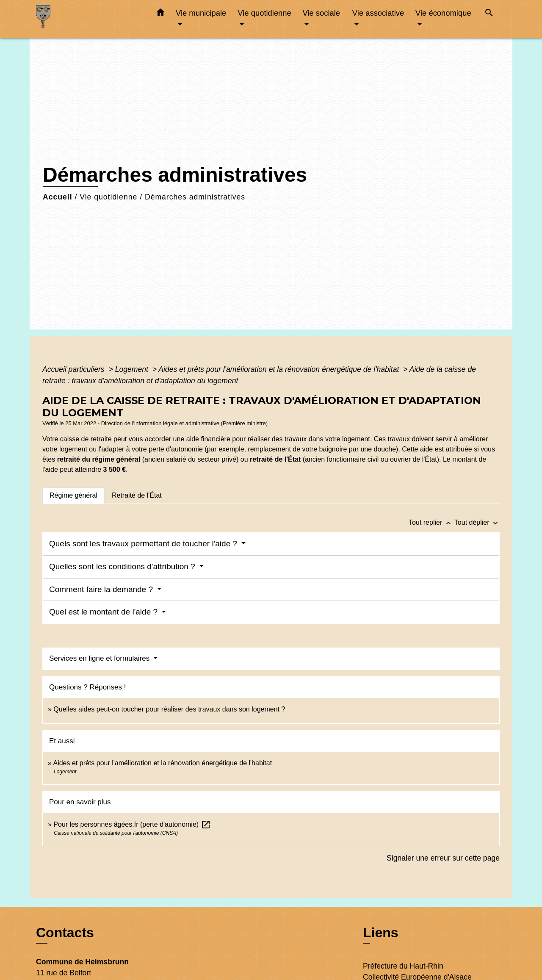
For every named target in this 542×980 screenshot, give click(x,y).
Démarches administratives (195, 197)
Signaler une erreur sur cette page (443, 858)
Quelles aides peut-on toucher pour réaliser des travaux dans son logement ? (169, 709)
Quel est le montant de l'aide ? (104, 612)
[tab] (73, 496)
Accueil (58, 197)
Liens (381, 933)
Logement (133, 369)
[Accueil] (89, 19)
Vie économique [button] (443, 13)
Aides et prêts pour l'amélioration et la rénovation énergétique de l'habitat (280, 369)
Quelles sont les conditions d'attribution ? (123, 566)
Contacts (65, 933)
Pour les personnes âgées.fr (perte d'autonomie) (132, 824)
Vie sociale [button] (321, 13)
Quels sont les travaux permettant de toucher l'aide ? (144, 544)
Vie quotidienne (108, 197)
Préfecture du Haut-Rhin (403, 966)
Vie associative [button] (378, 13)
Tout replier (431, 522)
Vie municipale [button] (201, 13)
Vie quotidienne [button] (264, 13)
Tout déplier (477, 522)
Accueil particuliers (75, 369)
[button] (160, 14)
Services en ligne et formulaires (100, 658)
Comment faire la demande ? (102, 589)
